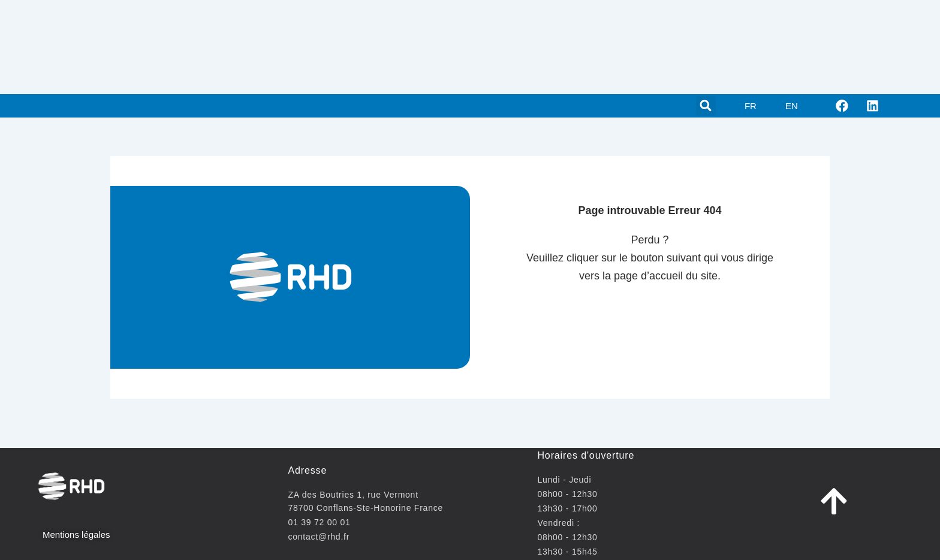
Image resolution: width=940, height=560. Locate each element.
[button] (706, 106)
